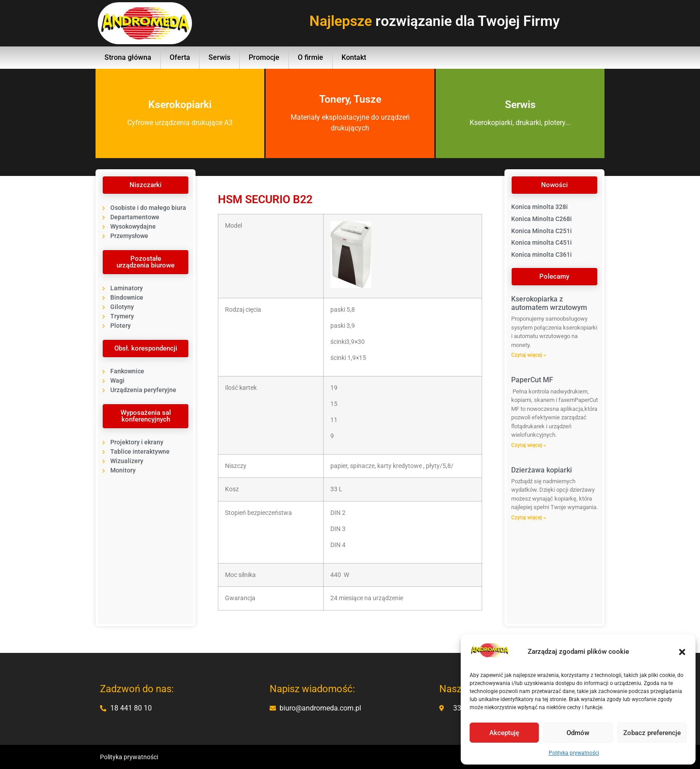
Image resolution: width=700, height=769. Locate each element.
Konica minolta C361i (542, 255)
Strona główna (128, 57)
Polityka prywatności (574, 753)
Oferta (180, 57)
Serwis (219, 57)
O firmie (310, 57)
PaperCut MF (532, 380)
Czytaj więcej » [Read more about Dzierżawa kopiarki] (529, 518)
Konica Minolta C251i (542, 231)
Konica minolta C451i (542, 242)
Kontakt (354, 57)
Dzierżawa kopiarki (542, 470)
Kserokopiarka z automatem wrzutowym (549, 303)
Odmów (578, 733)
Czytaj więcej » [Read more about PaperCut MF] (529, 445)
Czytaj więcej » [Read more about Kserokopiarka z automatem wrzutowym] (529, 355)
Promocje (264, 57)
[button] (682, 652)
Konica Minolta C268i (542, 219)
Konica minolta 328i (540, 207)
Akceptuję (504, 733)
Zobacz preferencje (652, 733)
